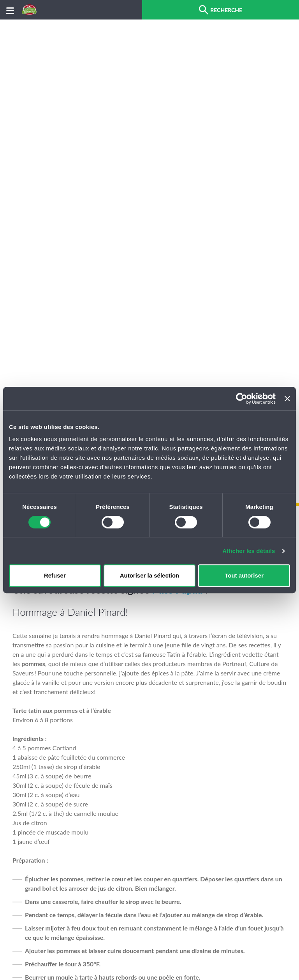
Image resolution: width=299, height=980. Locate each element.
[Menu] (10, 10)
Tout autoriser (244, 575)
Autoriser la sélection (150, 575)
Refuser (55, 575)
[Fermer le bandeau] (287, 399)
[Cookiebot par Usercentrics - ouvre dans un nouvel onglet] (242, 399)
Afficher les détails (249, 551)
